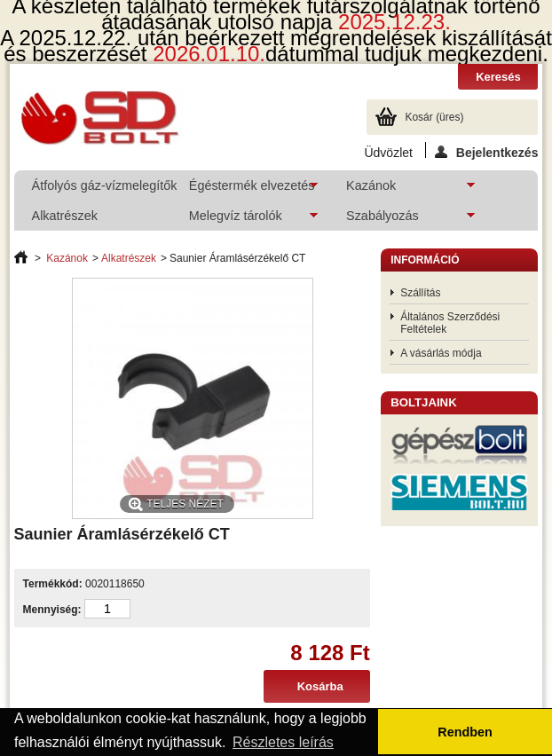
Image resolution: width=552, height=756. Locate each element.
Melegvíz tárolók (244, 220)
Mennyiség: (52, 610)
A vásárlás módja (441, 353)
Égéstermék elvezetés (244, 189)
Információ (425, 260)
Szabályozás (402, 220)
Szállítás (420, 293)
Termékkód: (53, 584)
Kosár (434, 117)
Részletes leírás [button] (283, 742)
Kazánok (402, 189)
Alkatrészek (65, 216)
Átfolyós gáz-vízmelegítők (101, 185)
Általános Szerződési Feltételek (450, 323)
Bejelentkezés (487, 152)
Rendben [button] (465, 732)
